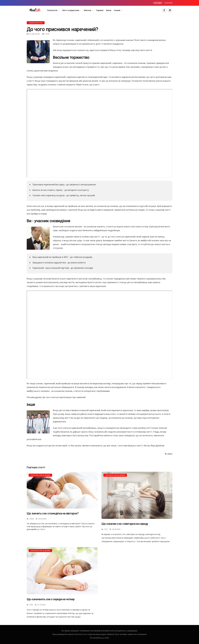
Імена (109, 10)
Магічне (88, 10)
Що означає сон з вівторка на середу (125, 524)
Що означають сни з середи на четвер (51, 599)
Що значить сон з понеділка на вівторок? (53, 513)
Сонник (117, 10)
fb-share (169, 454)
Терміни (100, 10)
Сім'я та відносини (71, 10)
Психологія (53, 10)
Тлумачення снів (36, 23)
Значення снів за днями (40, 475)
